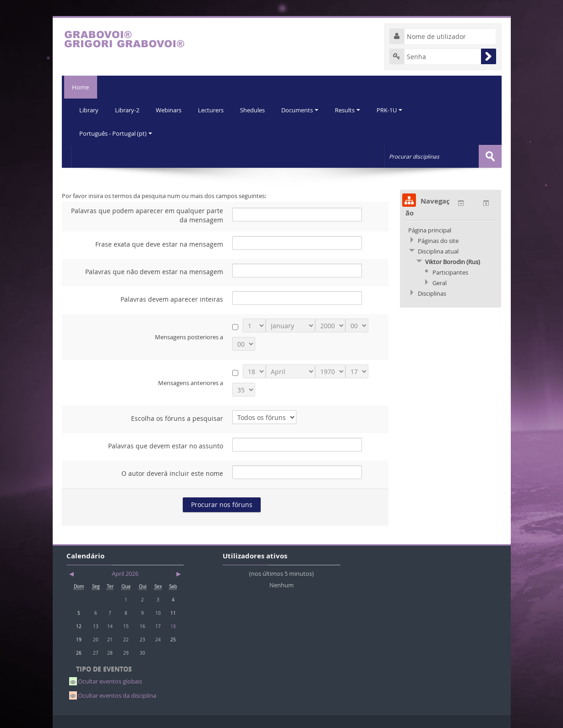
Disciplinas (432, 293)
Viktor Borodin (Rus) (453, 261)
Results (353, 110)
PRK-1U (396, 110)
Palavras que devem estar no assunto (166, 445)
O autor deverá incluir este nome (172, 473)
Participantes (450, 272)
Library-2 (128, 110)
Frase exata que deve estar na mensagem (159, 244)
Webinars (171, 110)
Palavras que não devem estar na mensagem (154, 271)
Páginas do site (438, 240)
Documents (305, 110)
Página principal (430, 230)
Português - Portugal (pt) (116, 133)
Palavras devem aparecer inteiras (172, 299)
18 (173, 626)
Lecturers (214, 110)
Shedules (257, 110)
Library (89, 110)
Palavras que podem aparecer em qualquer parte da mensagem (147, 215)
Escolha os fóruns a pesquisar (177, 418)
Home (79, 87)
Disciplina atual (438, 251)
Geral (440, 282)
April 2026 (125, 573)
